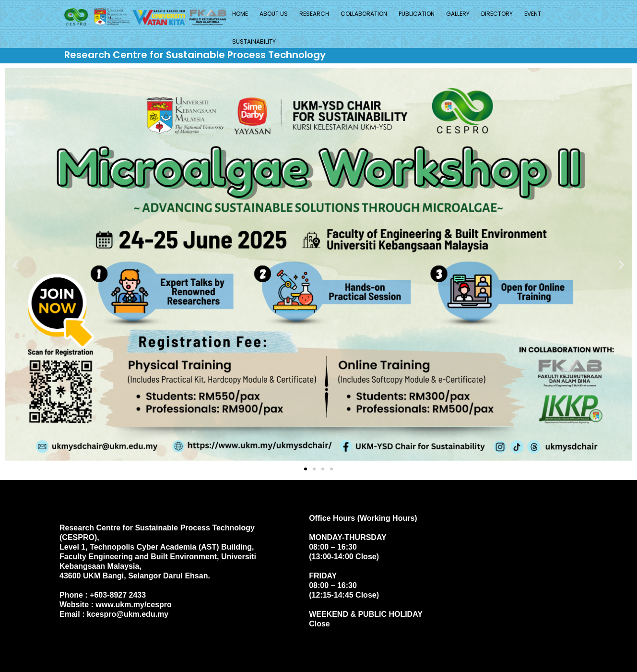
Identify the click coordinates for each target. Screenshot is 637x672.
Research (314, 14)
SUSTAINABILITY (254, 42)
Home (240, 14)
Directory (497, 14)
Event (533, 14)
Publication (417, 14)
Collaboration (364, 14)
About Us (274, 14)
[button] (16, 264)
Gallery (458, 14)
